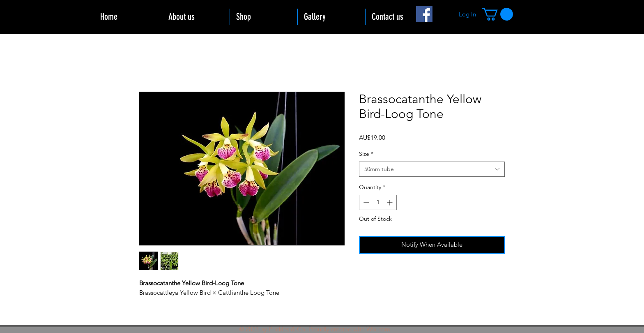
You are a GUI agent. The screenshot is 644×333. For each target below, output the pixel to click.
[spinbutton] (378, 202)
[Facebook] (424, 14)
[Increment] (390, 202)
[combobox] (432, 169)
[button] (497, 14)
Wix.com (378, 329)
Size (366, 154)
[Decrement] (365, 202)
